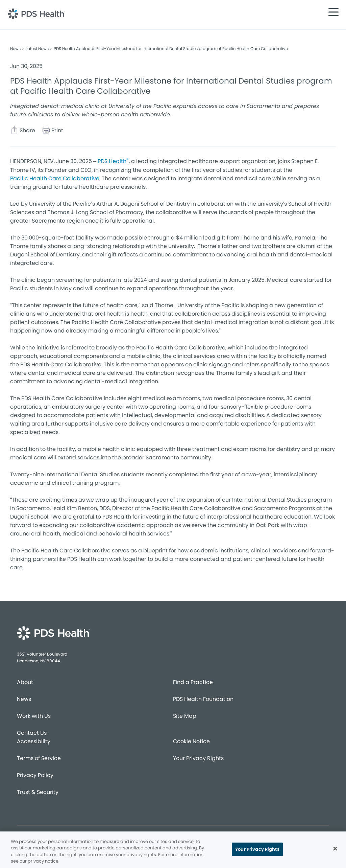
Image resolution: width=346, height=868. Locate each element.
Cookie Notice (191, 741)
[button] (333, 12)
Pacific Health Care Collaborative (55, 178)
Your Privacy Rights (198, 758)
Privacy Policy (35, 775)
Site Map (185, 716)
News (24, 699)
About (25, 682)
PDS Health (113, 161)
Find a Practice (193, 682)
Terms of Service (39, 758)
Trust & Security (38, 792)
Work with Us (34, 716)
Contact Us (32, 733)
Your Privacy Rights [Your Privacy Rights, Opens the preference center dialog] (257, 849)
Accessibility (34, 741)
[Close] (335, 848)
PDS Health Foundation (203, 699)
